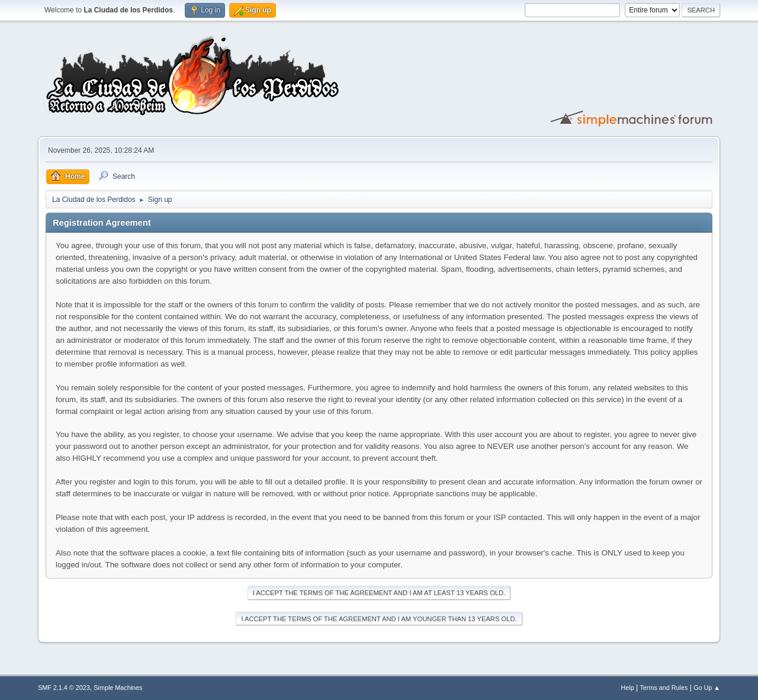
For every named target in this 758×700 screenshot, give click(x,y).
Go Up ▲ (707, 688)
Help (628, 688)
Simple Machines (118, 688)
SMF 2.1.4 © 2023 (64, 688)
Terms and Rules (664, 688)
